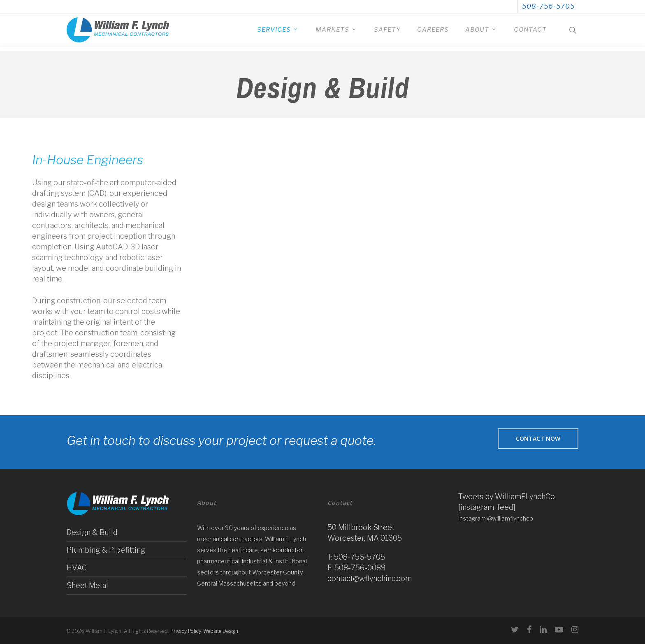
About (481, 33)
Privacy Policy (186, 631)
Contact (530, 33)
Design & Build (92, 532)
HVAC (77, 568)
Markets (336, 33)
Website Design (221, 631)
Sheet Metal (87, 585)
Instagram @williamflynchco (496, 518)
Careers (433, 33)
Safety (387, 33)
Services (278, 33)
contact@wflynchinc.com (370, 578)
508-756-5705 (548, 6)
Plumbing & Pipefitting (106, 550)
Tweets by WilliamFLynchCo (507, 496)
